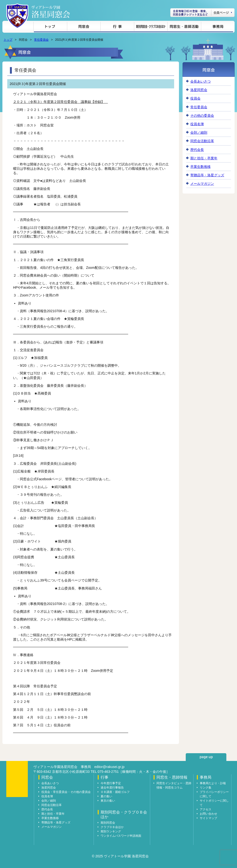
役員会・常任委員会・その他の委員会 (66, 792)
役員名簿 (197, 124)
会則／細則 (199, 132)
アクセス (206, 809)
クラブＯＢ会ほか (112, 827)
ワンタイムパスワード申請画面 (121, 836)
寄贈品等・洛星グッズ (207, 175)
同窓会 (84, 27)
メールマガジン (202, 184)
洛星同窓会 (199, 90)
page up (206, 757)
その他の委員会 (202, 116)
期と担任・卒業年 (204, 158)
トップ (50, 27)
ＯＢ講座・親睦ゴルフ (115, 792)
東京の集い (108, 801)
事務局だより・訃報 (213, 783)
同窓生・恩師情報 (184, 27)
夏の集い (106, 796)
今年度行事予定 (111, 783)
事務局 (217, 27)
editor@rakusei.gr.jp (109, 767)
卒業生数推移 (200, 167)
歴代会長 (197, 150)
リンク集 (206, 788)
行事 (117, 27)
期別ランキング (111, 831)
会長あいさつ (200, 81)
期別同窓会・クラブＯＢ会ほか (151, 27)
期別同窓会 (108, 823)
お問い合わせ (208, 814)
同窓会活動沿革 (202, 141)
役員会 (195, 98)
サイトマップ (208, 818)
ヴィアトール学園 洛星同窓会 (51, 12)
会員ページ (202, 13)
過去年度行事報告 (112, 788)
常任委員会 (41, 40)
